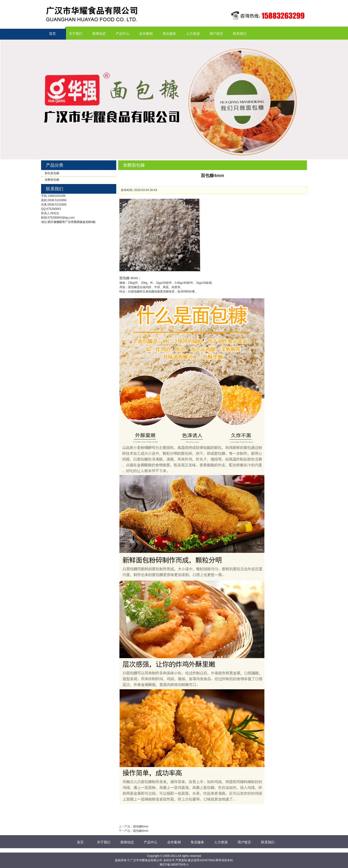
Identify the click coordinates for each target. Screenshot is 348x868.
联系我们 (240, 34)
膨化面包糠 (52, 173)
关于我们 (76, 34)
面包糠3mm (141, 831)
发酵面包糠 (52, 180)
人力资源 (193, 34)
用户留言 (216, 34)
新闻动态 (99, 34)
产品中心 (123, 34)
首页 (52, 34)
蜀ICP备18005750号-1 (174, 865)
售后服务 (169, 34)
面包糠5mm (141, 826)
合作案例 (146, 34)
